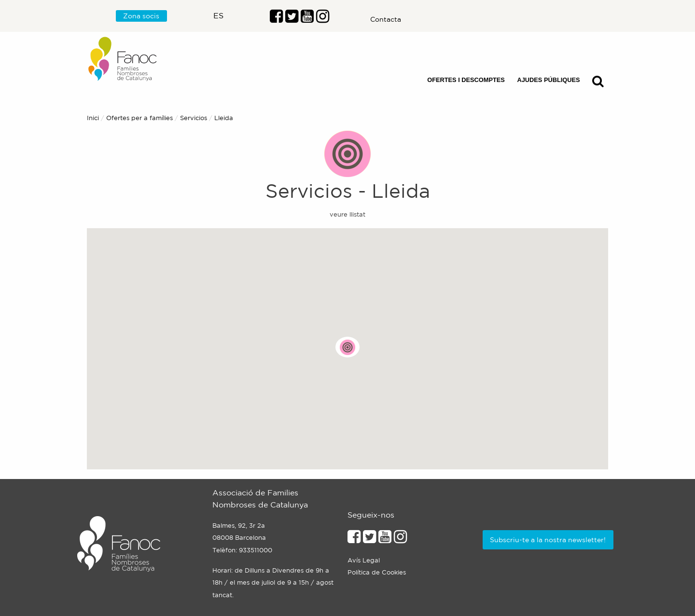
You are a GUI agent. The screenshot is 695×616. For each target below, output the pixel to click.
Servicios (194, 118)
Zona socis (141, 16)
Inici (93, 118)
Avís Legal (364, 560)
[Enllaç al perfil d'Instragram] (323, 19)
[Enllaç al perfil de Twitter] (292, 19)
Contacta (386, 19)
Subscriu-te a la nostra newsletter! (548, 540)
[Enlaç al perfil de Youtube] (307, 19)
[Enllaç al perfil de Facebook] (276, 19)
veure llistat (347, 214)
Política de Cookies (377, 572)
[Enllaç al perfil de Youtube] (385, 539)
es (218, 15)
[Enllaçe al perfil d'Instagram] (400, 539)
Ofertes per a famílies (139, 118)
